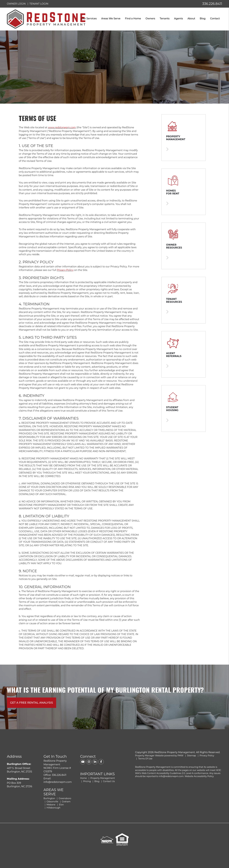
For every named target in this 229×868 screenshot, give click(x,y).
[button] (83, 762)
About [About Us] (191, 19)
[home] (46, 19)
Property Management (103, 778)
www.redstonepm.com (62, 127)
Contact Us (109, 781)
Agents (179, 19)
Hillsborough (53, 808)
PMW (180, 756)
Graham (66, 802)
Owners (150, 19)
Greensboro (65, 798)
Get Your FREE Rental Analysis (198, 859)
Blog (203, 19)
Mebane (51, 805)
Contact (215, 19)
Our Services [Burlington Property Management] (89, 19)
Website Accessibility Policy (199, 776)
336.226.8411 (212, 4)
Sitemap (192, 756)
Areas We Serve (111, 19)
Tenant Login (39, 4)
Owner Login (16, 4)
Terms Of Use (145, 759)
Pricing (87, 781)
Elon (61, 805)
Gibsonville (52, 802)
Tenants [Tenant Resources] (165, 19)
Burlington (49, 798)
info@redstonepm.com (58, 782)
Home (83, 778)
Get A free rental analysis (32, 703)
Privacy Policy (65, 270)
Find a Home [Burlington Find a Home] (133, 19)
